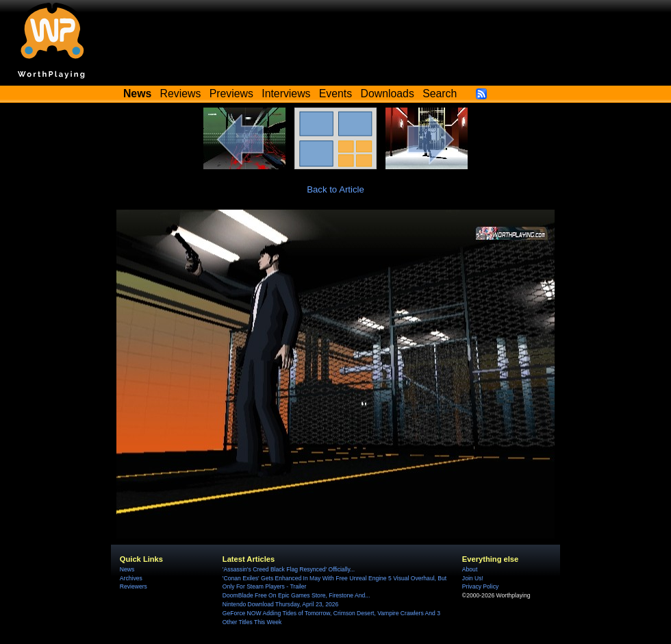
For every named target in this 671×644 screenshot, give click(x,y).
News (127, 569)
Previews (231, 94)
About (470, 569)
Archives (131, 578)
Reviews (181, 94)
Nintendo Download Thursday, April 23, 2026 (280, 604)
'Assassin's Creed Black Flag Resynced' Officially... (289, 569)
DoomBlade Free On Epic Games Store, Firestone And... (296, 595)
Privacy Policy (480, 586)
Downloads (388, 94)
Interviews (286, 94)
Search (440, 94)
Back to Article (335, 189)
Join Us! (473, 578)
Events (335, 94)
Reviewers (134, 586)
